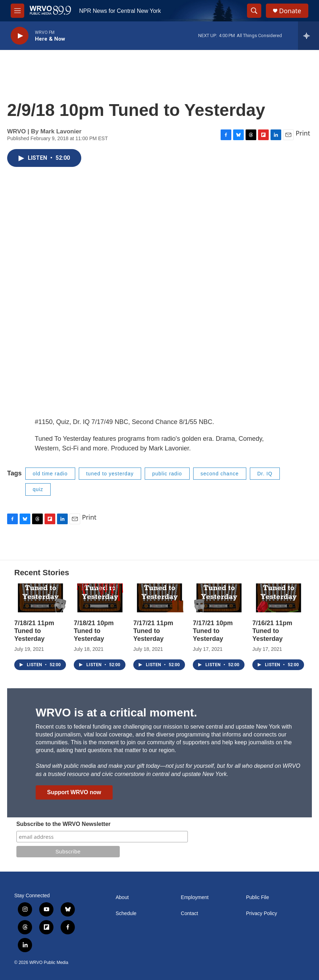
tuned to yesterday (110, 474)
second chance (220, 474)
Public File (258, 897)
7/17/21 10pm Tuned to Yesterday (213, 631)
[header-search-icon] (254, 11)
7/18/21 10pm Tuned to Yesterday (94, 631)
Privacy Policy (261, 913)
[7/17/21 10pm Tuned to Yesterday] (219, 598)
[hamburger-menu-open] (17, 11)
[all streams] (308, 36)
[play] (20, 36)
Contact (189, 913)
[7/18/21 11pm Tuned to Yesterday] (40, 598)
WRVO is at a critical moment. (116, 713)
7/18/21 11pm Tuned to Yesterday (34, 631)
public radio (167, 474)
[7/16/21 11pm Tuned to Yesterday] (279, 598)
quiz (38, 489)
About (122, 897)
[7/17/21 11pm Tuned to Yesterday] (159, 598)
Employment (195, 897)
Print (303, 133)
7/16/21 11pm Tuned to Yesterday (272, 631)
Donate (290, 11)
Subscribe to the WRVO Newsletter (64, 824)
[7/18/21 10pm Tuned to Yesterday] (100, 598)
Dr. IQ (265, 474)
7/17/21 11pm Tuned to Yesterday (153, 631)
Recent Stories (42, 573)
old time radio (50, 474)
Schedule (126, 913)
